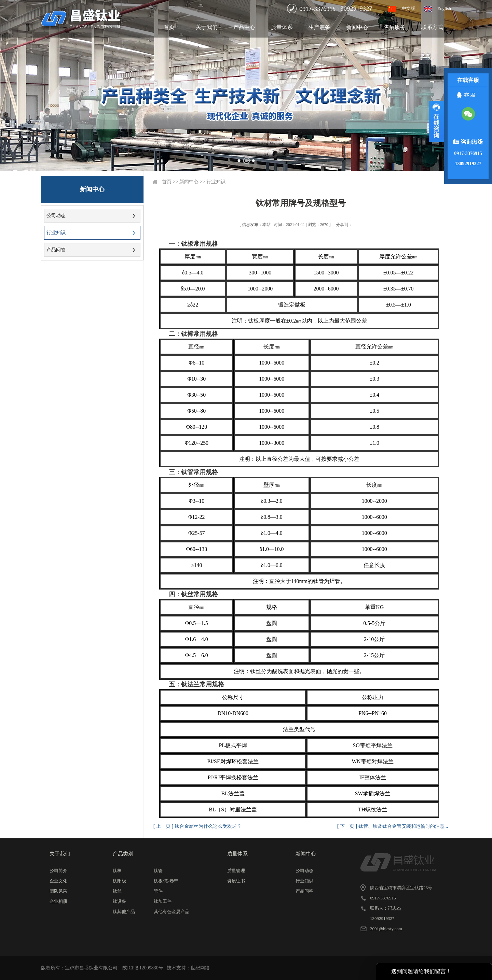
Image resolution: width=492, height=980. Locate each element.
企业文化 (58, 881)
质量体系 (282, 27)
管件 (158, 891)
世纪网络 (200, 968)
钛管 (158, 871)
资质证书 (236, 881)
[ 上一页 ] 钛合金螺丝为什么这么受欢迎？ (197, 826)
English (444, 8)
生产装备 (319, 27)
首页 (169, 27)
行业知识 (56, 233)
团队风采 (58, 891)
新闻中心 (357, 27)
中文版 (408, 8)
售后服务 (395, 27)
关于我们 (207, 27)
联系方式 (432, 27)
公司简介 (58, 871)
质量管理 (236, 871)
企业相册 (58, 901)
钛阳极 (119, 881)
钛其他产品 (124, 912)
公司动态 (56, 216)
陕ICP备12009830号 (143, 968)
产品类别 (123, 854)
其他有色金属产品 (172, 912)
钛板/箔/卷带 (166, 881)
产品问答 (56, 250)
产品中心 (244, 27)
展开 (436, 121)
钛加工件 (163, 901)
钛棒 (117, 871)
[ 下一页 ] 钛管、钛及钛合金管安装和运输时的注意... (393, 826)
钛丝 (117, 891)
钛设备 (119, 901)
